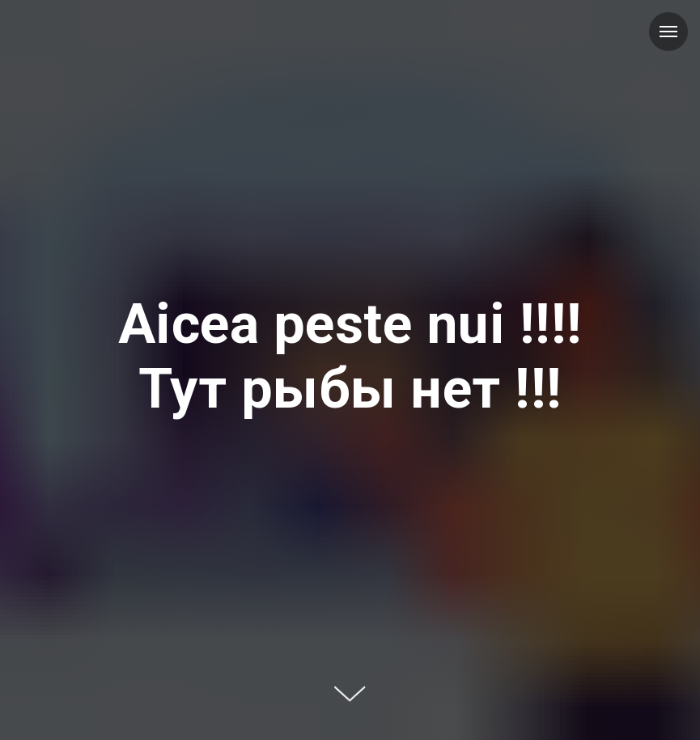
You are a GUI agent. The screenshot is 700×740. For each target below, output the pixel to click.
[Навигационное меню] (668, 32)
